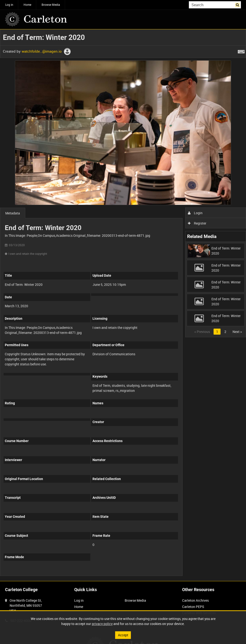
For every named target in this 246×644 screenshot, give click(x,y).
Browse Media (51, 5)
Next (237, 332)
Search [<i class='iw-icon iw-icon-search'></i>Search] (238, 4)
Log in (9, 5)
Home (27, 5)
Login (195, 213)
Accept (123, 635)
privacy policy (102, 624)
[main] (123, 305)
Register (197, 223)
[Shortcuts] (241, 51)
